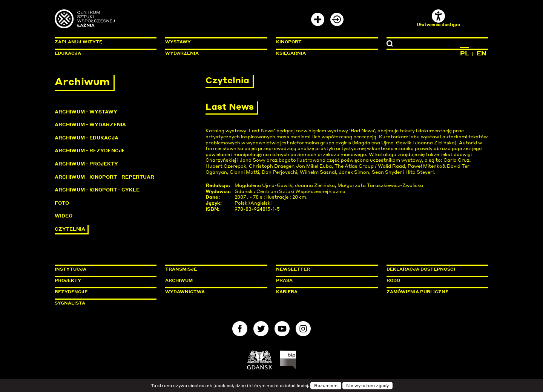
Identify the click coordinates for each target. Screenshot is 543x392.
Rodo (393, 280)
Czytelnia (70, 229)
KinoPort (289, 42)
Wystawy (178, 42)
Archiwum (179, 280)
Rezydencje (71, 292)
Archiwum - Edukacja (87, 138)
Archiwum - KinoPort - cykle (97, 190)
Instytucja (71, 269)
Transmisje (213, 269)
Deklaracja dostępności (421, 269)
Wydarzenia (182, 53)
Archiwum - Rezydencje (90, 151)
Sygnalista (70, 303)
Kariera (287, 292)
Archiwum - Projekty (86, 164)
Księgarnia (291, 53)
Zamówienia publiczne (434, 292)
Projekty (68, 280)
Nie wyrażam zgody (367, 386)
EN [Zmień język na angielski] (482, 53)
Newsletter (293, 269)
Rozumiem (326, 386)
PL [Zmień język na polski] (465, 53)
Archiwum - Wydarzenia (90, 125)
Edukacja (68, 53)
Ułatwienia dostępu (438, 18)
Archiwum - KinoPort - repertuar (104, 177)
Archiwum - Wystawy (86, 112)
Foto (62, 203)
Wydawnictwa (185, 292)
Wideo (64, 216)
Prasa (284, 280)
